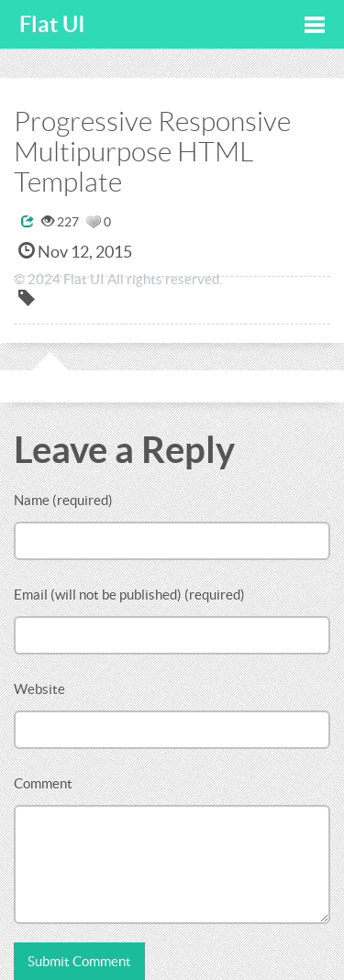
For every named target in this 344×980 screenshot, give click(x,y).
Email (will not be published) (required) (129, 595)
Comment (43, 783)
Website (39, 689)
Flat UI (52, 24)
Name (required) (63, 500)
